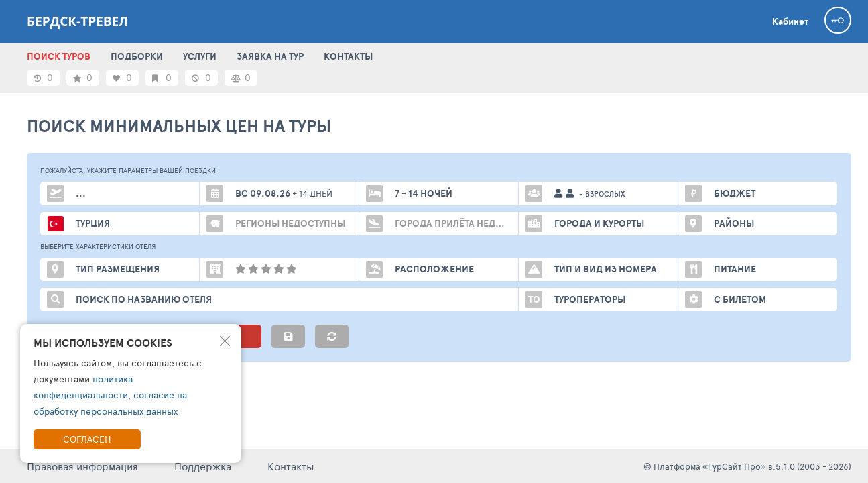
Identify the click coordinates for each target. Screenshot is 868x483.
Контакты (291, 466)
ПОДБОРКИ (137, 56)
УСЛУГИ (200, 56)
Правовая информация (82, 466)
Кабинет (790, 21)
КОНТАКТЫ (348, 56)
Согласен (87, 439)
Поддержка (203, 466)
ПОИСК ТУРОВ (59, 56)
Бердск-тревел (77, 21)
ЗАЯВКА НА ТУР (270, 56)
